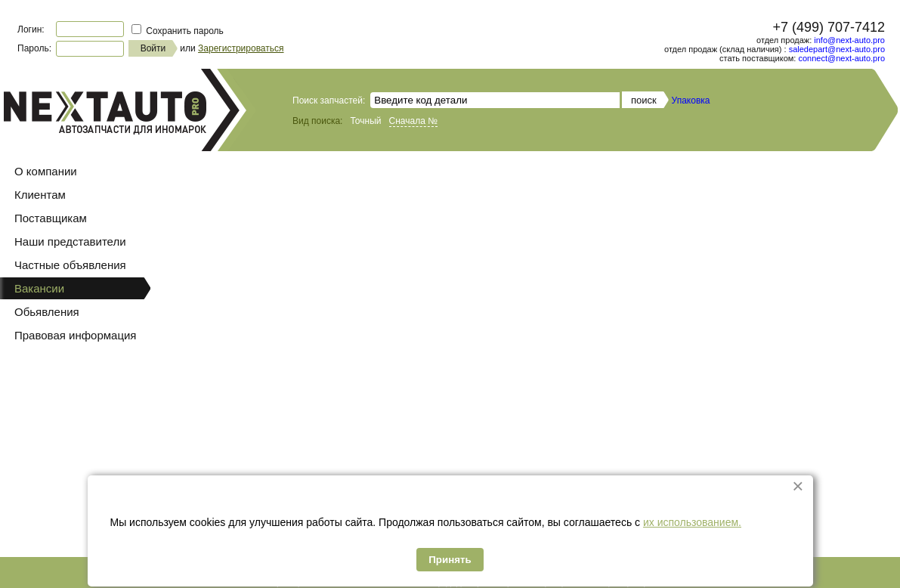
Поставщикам (51, 218)
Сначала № (414, 121)
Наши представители (70, 241)
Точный (365, 121)
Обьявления (47, 312)
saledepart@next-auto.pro (837, 49)
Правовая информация (75, 335)
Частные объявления (70, 265)
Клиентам (40, 195)
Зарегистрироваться (241, 48)
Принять (450, 560)
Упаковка (691, 101)
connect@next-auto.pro (841, 58)
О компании (46, 171)
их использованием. (692, 522)
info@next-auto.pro (849, 40)
